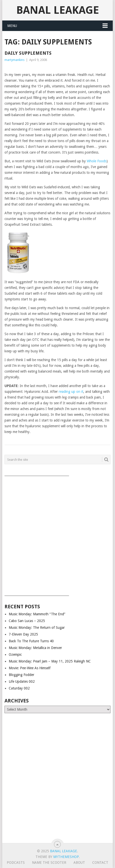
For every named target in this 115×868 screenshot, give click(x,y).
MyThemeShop (66, 857)
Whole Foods (97, 161)
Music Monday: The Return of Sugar (37, 628)
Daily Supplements (28, 53)
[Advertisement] (57, 534)
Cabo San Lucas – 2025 (27, 621)
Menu (12, 26)
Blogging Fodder (21, 675)
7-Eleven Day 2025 (23, 634)
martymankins (14, 60)
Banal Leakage (58, 10)
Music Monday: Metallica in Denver (35, 648)
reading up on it (71, 392)
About (79, 863)
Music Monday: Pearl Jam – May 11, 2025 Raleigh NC (50, 661)
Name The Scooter (49, 863)
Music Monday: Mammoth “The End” (37, 614)
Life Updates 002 (22, 681)
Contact (100, 863)
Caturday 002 (19, 688)
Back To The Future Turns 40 (31, 641)
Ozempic (15, 654)
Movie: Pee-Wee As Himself (30, 668)
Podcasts (16, 863)
